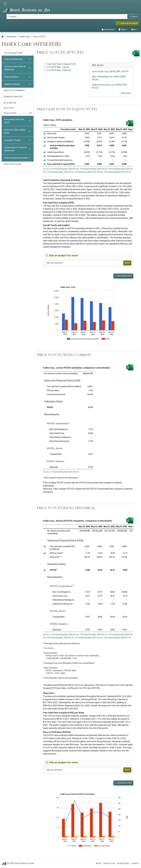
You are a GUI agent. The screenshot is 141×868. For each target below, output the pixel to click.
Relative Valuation (12, 84)
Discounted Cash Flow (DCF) (14, 121)
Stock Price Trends (12, 164)
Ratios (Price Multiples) (14, 90)
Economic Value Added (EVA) (15, 131)
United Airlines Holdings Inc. (61, 437)
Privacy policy (123, 863)
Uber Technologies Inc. (59, 429)
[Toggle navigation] (5, 4)
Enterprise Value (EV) (13, 97)
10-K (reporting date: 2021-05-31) (89, 172)
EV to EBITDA (10, 103)
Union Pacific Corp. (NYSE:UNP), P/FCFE (110, 71)
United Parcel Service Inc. (60, 441)
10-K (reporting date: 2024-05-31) (94, 169)
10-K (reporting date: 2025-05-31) (65, 169)
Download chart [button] (123, 276)
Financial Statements (14, 59)
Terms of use (109, 863)
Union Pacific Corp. (57, 433)
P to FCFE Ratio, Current (58, 67)
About (99, 863)
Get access (108, 29)
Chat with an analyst (127, 23)
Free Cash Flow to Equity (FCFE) (61, 64)
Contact (135, 863)
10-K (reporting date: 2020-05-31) (117, 172)
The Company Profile (13, 53)
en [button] (134, 29)
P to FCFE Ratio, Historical (59, 70)
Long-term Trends (12, 140)
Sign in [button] (123, 29)
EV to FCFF (9, 108)
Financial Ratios (11, 77)
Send (127, 263)
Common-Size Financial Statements (15, 68)
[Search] (67, 17)
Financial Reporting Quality (16, 158)
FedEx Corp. (25, 37)
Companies (11, 37)
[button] (44, 134)
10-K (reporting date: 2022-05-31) (60, 172)
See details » (49, 648)
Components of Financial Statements (15, 149)
